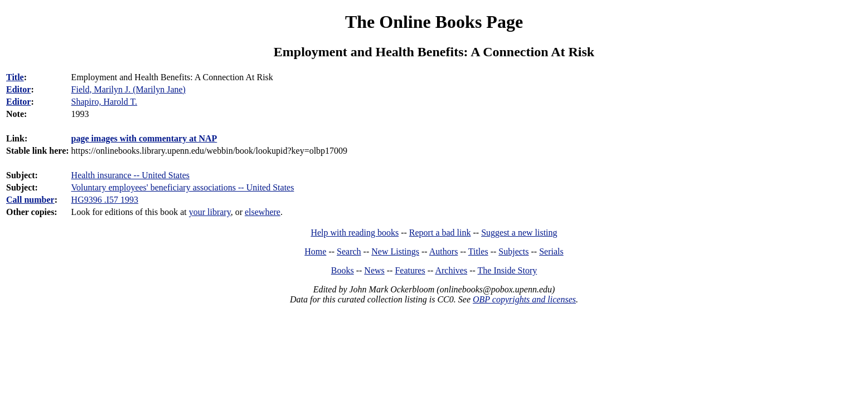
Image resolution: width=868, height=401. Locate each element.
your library (210, 212)
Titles (478, 251)
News (374, 270)
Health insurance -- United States (130, 175)
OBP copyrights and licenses (524, 299)
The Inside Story (508, 270)
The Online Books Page (434, 22)
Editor (18, 89)
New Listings (395, 251)
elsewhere (263, 212)
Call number (30, 200)
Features (410, 270)
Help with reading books (355, 233)
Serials (551, 251)
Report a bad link (440, 233)
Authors (444, 251)
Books (343, 270)
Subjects (513, 251)
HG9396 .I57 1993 (105, 200)
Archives (451, 270)
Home (315, 251)
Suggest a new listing (519, 233)
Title (15, 77)
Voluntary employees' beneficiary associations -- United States (183, 187)
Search (349, 251)
